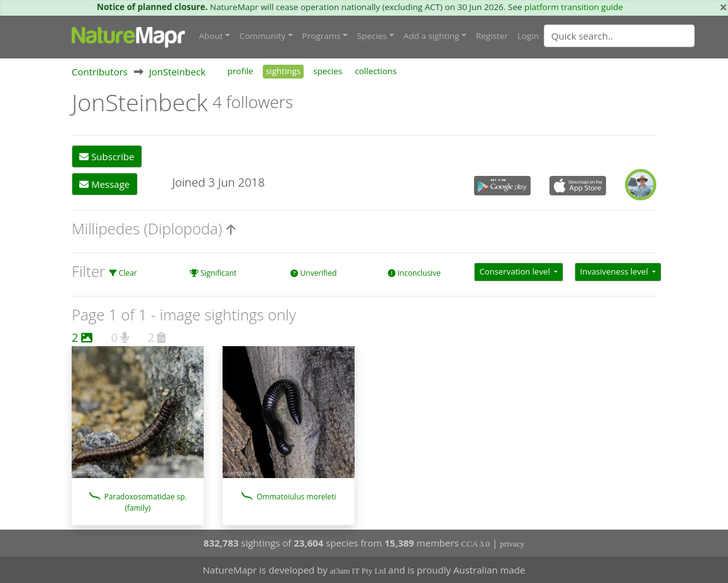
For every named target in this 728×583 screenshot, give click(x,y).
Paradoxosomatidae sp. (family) (146, 502)
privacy (512, 544)
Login (528, 36)
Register (492, 36)
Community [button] (262, 36)
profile (240, 71)
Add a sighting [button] (432, 36)
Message (104, 184)
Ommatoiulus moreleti (296, 497)
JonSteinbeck (177, 72)
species (328, 71)
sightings (284, 71)
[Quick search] (619, 36)
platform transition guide (574, 7)
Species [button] (372, 36)
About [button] (211, 36)
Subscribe (107, 156)
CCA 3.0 (476, 544)
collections (376, 71)
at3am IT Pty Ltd (358, 571)
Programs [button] (322, 36)
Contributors (100, 72)
